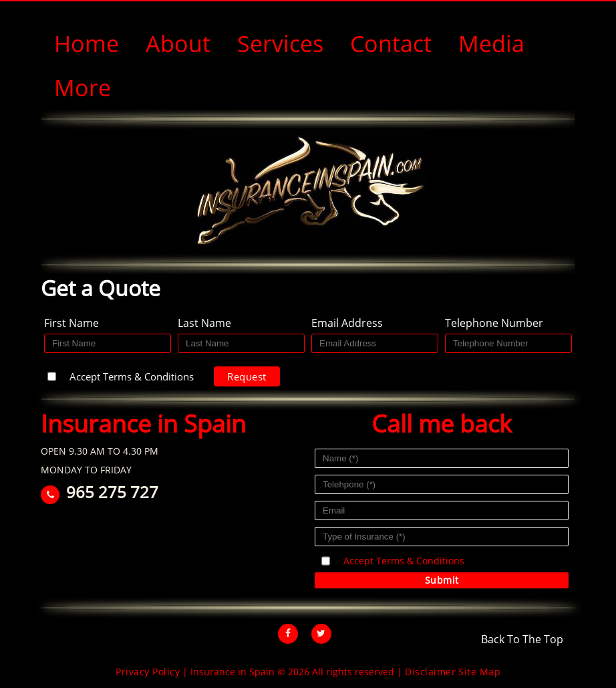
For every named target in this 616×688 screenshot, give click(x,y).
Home (87, 43)
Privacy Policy (148, 672)
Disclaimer (430, 672)
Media (491, 43)
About (178, 43)
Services (280, 43)
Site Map (479, 672)
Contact (391, 43)
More (83, 88)
